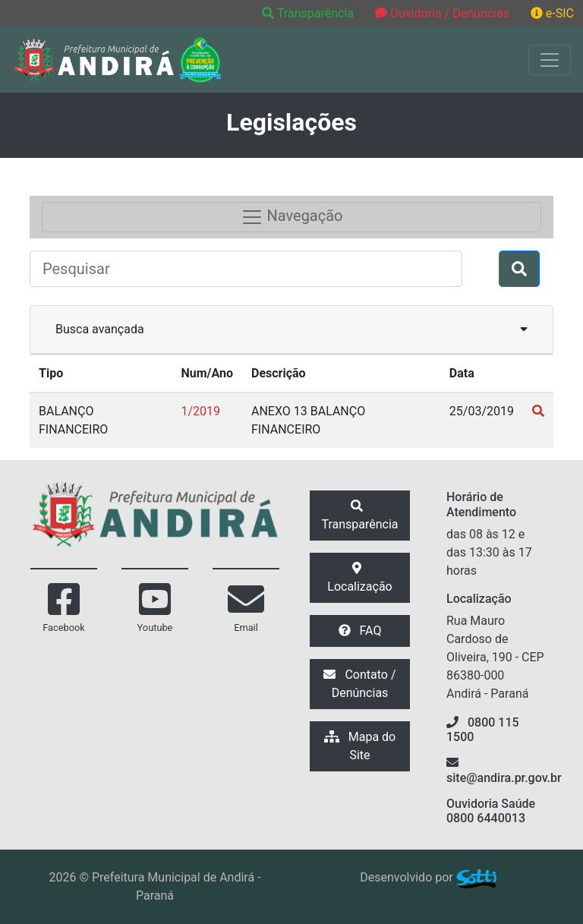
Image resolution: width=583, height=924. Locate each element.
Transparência (309, 13)
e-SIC (552, 13)
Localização (359, 578)
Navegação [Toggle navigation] (292, 217)
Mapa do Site (360, 746)
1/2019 (200, 411)
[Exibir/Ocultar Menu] (550, 60)
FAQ (360, 631)
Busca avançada (291, 328)
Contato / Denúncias (359, 684)
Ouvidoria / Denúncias (442, 13)
